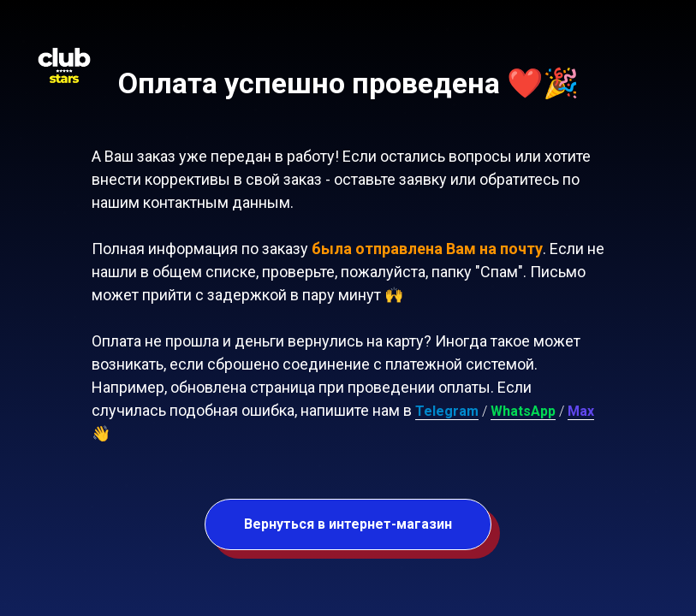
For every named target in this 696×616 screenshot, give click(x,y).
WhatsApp (523, 411)
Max (581, 411)
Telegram (447, 411)
